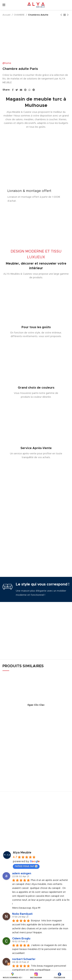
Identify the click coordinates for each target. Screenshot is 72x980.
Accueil (7, 15)
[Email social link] (21, 90)
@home (7, 63)
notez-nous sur (26, 866)
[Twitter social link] (17, 90)
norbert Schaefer (24, 959)
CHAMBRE (19, 15)
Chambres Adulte (38, 15)
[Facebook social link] (13, 90)
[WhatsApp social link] (29, 90)
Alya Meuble (22, 853)
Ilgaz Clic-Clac (36, 705)
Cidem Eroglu (21, 939)
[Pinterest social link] (25, 90)
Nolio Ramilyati (22, 914)
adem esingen (22, 873)
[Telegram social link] (34, 90)
